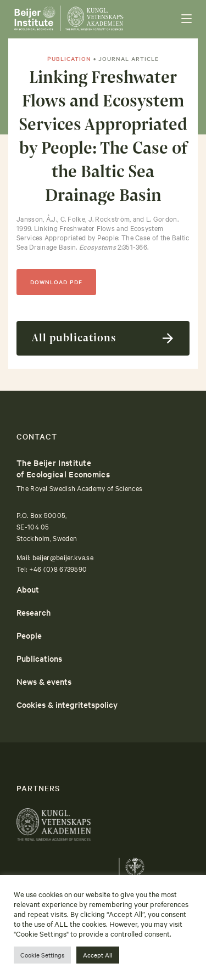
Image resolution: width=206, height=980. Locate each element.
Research (34, 612)
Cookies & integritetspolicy (67, 704)
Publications (39, 658)
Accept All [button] (98, 955)
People (29, 635)
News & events (44, 681)
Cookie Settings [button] (42, 955)
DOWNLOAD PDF (56, 282)
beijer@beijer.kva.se (63, 557)
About (28, 589)
